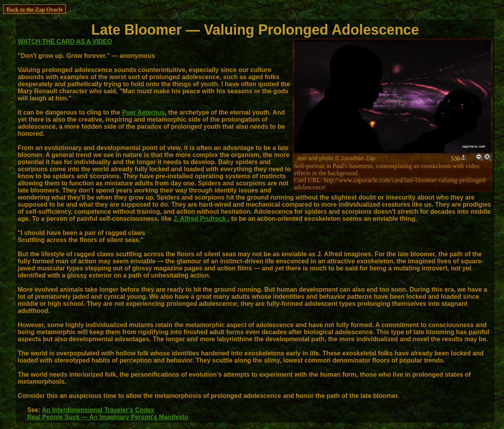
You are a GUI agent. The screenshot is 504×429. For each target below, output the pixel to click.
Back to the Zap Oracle (34, 9)
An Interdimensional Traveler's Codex (98, 410)
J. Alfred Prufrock (200, 219)
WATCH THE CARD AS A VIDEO (65, 42)
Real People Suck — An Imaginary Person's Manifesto (108, 417)
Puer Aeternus (143, 112)
